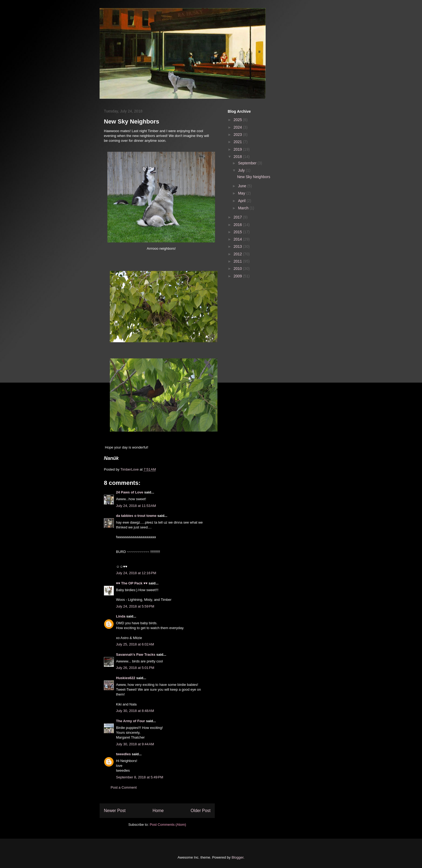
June (242, 186)
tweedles (123, 754)
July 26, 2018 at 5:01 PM (135, 668)
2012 (238, 254)
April (242, 201)
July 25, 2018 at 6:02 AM (135, 644)
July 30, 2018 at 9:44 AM (135, 744)
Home (158, 811)
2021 (238, 142)
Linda (121, 616)
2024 (238, 127)
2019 (238, 149)
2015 (238, 232)
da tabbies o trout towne (136, 516)
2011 (238, 261)
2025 (238, 120)
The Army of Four (131, 721)
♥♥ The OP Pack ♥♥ (132, 583)
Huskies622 (126, 678)
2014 (238, 239)
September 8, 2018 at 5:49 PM (140, 777)
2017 (238, 217)
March (244, 208)
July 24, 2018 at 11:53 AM (136, 506)
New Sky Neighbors (254, 177)
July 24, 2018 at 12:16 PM (136, 573)
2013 (238, 246)
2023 (238, 135)
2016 (238, 225)
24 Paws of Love (130, 492)
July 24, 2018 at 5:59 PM (135, 606)
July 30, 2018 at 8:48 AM (135, 711)
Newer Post (115, 811)
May (242, 193)
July (242, 170)
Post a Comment (124, 787)
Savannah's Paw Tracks (136, 654)
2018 (238, 157)
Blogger (237, 857)
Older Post (201, 811)
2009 (238, 276)
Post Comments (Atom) (168, 825)
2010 (238, 269)
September (248, 163)
